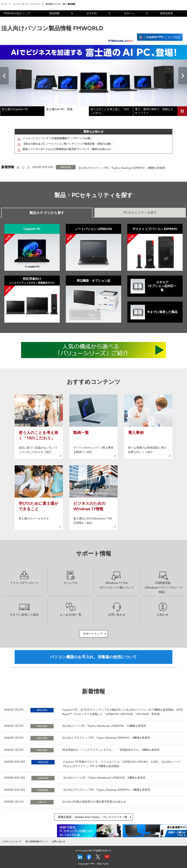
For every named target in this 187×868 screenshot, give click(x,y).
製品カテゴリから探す (47, 213)
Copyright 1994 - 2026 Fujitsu (94, 864)
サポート (129, 13)
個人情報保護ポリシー (37, 842)
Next (183, 76)
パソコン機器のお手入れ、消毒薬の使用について (93, 657)
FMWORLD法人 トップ (17, 13)
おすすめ (92, 13)
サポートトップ (93, 634)
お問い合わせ (59, 842)
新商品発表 (167, 13)
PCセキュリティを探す (140, 213)
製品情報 (54, 13)
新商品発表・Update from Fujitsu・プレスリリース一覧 (93, 817)
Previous (4, 76)
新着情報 (8, 167)
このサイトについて (11, 842)
